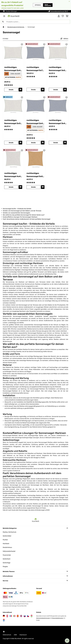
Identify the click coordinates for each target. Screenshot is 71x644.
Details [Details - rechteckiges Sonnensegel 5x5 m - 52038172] (33, 187)
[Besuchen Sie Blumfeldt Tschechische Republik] (28, 616)
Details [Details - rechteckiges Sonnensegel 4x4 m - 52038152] (11, 187)
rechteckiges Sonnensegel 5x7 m (35, 69)
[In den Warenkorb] (20, 90)
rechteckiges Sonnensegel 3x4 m (57, 122)
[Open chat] (67, 641)
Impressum (23, 635)
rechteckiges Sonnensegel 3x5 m (57, 69)
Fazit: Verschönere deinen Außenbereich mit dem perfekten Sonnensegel (27, 219)
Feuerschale (7, 555)
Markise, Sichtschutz (9, 532)
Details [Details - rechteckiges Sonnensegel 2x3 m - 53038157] (11, 143)
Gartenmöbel (7, 536)
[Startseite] (5, 27)
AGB (15, 635)
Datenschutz (7, 635)
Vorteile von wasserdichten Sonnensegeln (16, 213)
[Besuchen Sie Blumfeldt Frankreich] (11, 616)
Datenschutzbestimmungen (43, 618)
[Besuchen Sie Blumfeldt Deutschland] (4, 616)
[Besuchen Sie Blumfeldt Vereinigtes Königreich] (21, 616)
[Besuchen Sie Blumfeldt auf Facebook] (4, 632)
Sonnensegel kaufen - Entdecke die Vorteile (17, 209)
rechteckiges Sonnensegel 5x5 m (35, 175)
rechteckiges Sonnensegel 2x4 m (12, 69)
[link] (13, 53)
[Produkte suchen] (35, 22)
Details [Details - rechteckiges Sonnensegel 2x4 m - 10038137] (33, 143)
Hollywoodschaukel (9, 551)
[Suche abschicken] (3, 22)
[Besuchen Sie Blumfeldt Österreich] (7, 616)
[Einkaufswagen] (67, 16)
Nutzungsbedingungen (58, 618)
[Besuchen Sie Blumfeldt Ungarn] (32, 616)
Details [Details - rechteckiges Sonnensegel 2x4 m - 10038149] (11, 90)
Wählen (64, 39)
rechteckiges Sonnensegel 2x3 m (12, 122)
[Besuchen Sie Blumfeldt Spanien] (18, 616)
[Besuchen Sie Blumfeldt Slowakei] (25, 616)
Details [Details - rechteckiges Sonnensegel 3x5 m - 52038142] (56, 90)
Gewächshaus (7, 547)
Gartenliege (7, 563)
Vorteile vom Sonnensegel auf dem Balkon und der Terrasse (22, 211)
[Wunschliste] (63, 16)
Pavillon (5, 540)
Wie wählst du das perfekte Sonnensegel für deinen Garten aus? (24, 215)
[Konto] (59, 16)
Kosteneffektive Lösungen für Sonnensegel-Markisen (20, 217)
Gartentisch (7, 559)
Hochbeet (6, 544)
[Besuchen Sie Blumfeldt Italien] (14, 616)
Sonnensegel (31, 27)
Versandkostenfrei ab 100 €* (60, 11)
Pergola (5, 567)
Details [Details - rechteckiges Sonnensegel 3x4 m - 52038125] (56, 143)
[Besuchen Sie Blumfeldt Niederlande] (4, 620)
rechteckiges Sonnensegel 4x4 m (12, 175)
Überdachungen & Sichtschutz (16, 27)
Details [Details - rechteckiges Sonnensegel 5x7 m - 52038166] (33, 90)
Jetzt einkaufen (48, 5)
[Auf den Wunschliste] (22, 44)
